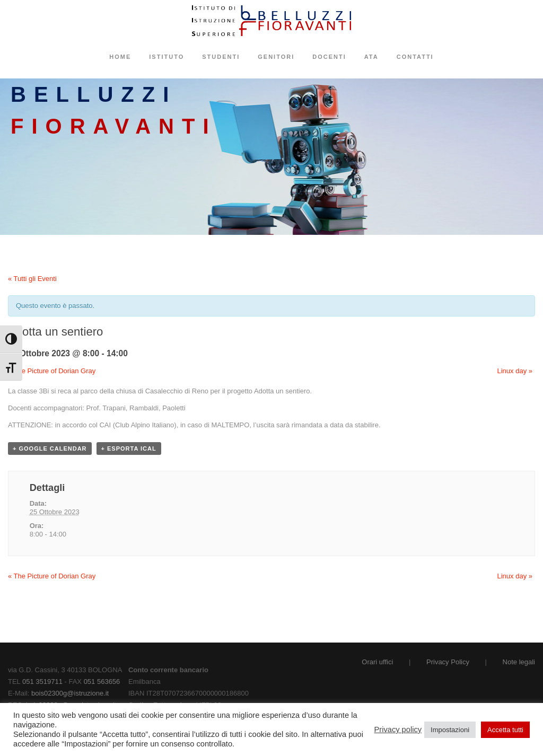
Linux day (515, 371)
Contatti (415, 57)
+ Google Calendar (50, 449)
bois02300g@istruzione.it (70, 693)
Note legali (519, 662)
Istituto (167, 57)
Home (120, 57)
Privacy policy (398, 729)
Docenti (329, 57)
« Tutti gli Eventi (32, 279)
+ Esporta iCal (129, 449)
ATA (371, 57)
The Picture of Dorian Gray (52, 371)
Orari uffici (377, 662)
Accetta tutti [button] (505, 730)
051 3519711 (42, 682)
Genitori (276, 57)
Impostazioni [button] (450, 730)
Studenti (221, 57)
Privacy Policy (448, 662)
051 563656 (102, 682)
